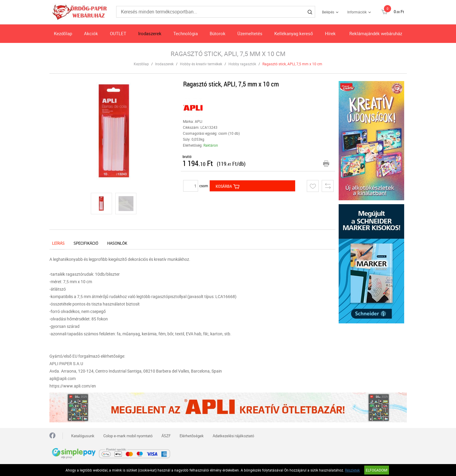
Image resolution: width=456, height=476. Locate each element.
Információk (357, 12)
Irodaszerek (150, 33)
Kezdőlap (63, 33)
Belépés (328, 12)
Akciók (91, 33)
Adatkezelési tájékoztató (233, 436)
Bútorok (218, 33)
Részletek (352, 470)
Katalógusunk (83, 436)
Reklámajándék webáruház (376, 33)
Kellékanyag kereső (294, 33)
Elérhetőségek (192, 436)
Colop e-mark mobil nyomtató (128, 436)
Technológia (186, 33)
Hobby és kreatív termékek (201, 64)
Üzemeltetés (250, 33)
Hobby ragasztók (242, 64)
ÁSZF (166, 436)
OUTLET (118, 33)
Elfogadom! (377, 470)
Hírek (330, 33)
